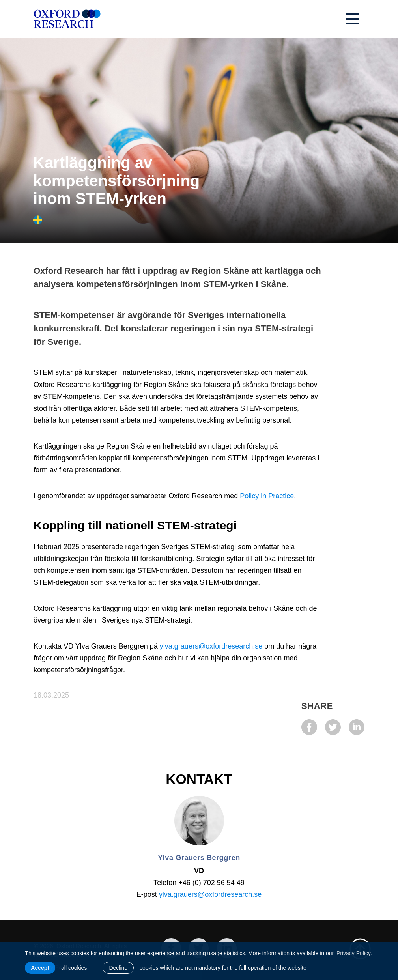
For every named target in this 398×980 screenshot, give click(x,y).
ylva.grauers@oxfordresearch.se (211, 646)
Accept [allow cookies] (40, 968)
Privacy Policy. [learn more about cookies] (354, 953)
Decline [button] (118, 968)
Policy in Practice (267, 496)
